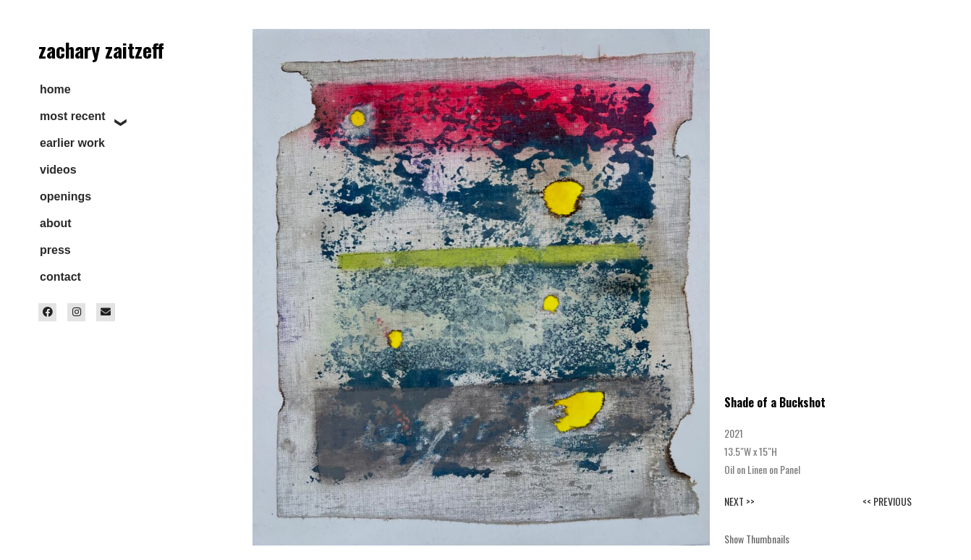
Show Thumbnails (757, 539)
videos (58, 170)
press (55, 250)
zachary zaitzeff (101, 50)
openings (65, 196)
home (55, 89)
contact (60, 277)
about (56, 223)
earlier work (72, 143)
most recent (73, 116)
